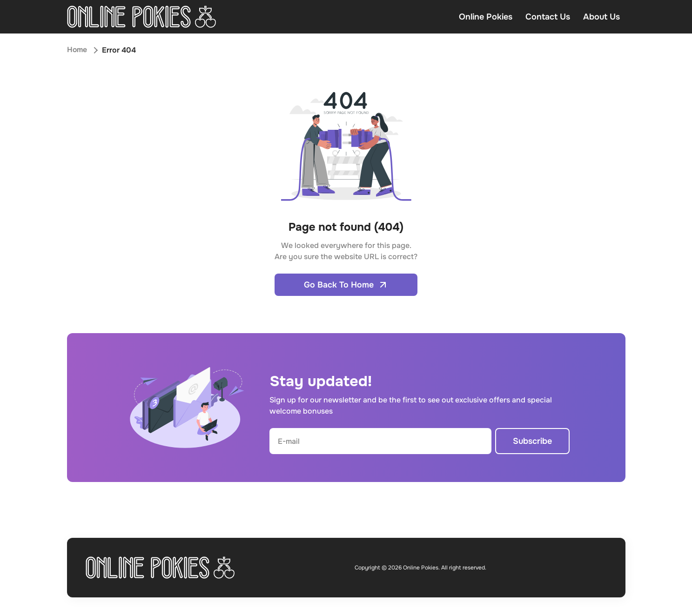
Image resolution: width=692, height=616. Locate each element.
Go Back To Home (346, 285)
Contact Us (548, 17)
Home (77, 50)
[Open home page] (142, 17)
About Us (601, 17)
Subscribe (532, 441)
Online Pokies (486, 17)
